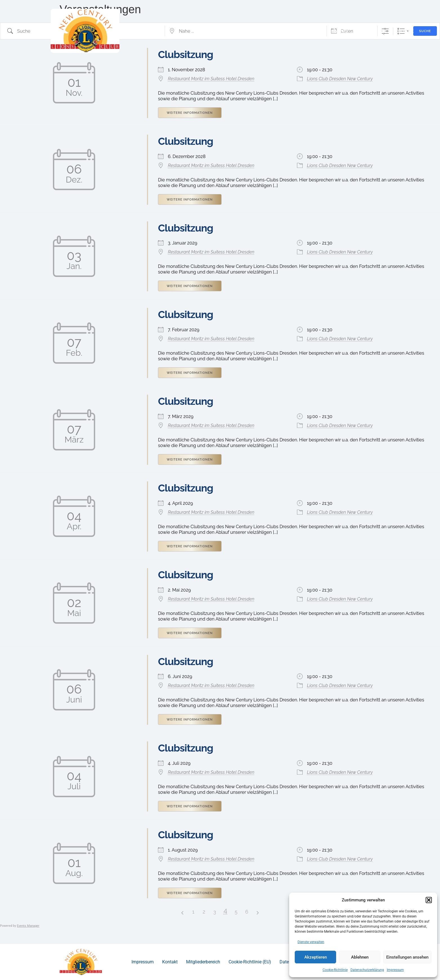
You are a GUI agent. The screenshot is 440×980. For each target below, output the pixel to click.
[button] (429, 900)
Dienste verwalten (311, 942)
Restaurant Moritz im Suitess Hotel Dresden (211, 79)
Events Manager (28, 926)
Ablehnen (360, 957)
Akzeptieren (316, 957)
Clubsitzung (186, 141)
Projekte (306, 31)
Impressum (395, 970)
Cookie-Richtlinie (335, 970)
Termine (367, 31)
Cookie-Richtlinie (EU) (250, 962)
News (341, 31)
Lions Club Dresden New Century (340, 79)
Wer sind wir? (262, 31)
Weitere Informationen (190, 113)
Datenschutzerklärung (367, 970)
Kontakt (404, 31)
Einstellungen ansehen (407, 957)
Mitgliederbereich (203, 962)
